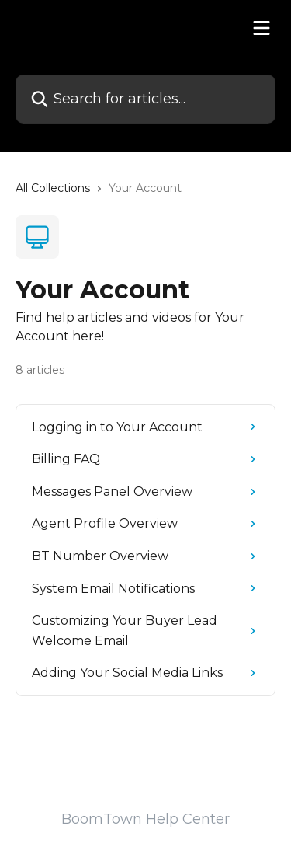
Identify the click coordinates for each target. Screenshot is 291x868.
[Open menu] (262, 28)
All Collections (53, 188)
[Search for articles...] (145, 99)
